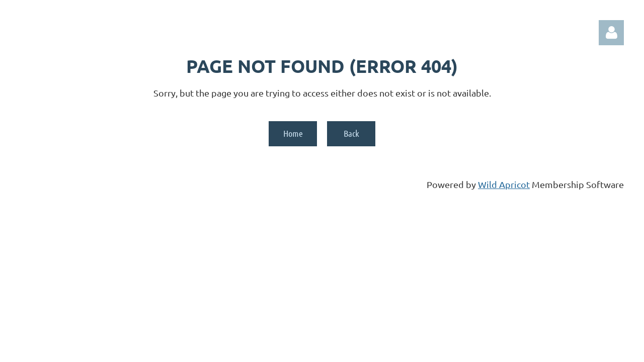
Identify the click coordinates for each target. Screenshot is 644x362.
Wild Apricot (504, 184)
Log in (611, 33)
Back (351, 133)
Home (293, 133)
